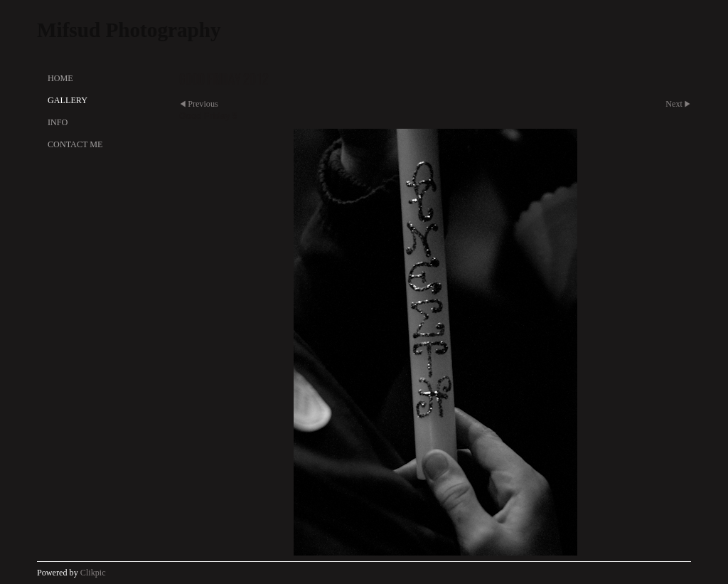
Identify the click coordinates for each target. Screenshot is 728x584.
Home (60, 78)
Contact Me (75, 144)
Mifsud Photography (129, 30)
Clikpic (93, 573)
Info (58, 122)
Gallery (68, 100)
